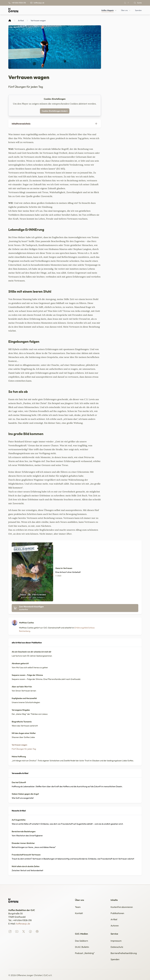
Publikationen (117, 913)
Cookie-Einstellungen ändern (55, 111)
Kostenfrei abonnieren (122, 907)
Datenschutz (117, 947)
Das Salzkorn (81, 941)
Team (78, 907)
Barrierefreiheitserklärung (124, 953)
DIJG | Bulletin (82, 947)
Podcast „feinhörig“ (85, 953)
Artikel (21, 21)
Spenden (115, 959)
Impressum (116, 941)
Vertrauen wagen (38, 21)
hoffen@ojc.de (23, 924)
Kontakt (79, 913)
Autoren (115, 926)
